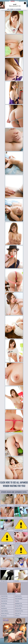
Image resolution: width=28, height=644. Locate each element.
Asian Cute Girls (4, 601)
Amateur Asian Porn (5, 613)
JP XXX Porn (17, 616)
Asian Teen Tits (18, 613)
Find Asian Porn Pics (19, 611)
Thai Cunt (17, 601)
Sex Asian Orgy (4, 603)
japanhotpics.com (18, 603)
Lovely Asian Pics (4, 598)
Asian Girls (3, 606)
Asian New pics (4, 608)
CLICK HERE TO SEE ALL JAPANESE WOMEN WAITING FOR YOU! (14, 484)
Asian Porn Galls (18, 608)
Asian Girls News (4, 596)
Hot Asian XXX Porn (19, 606)
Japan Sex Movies (4, 611)
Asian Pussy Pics (18, 596)
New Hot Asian (4, 616)
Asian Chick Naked (18, 598)
